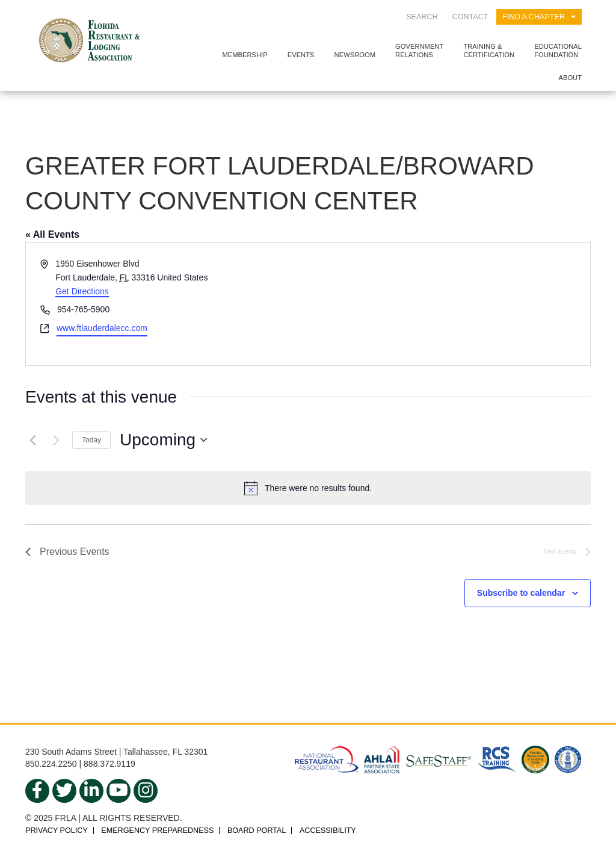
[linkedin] (91, 791)
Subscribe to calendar (521, 593)
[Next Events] (56, 440)
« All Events (52, 234)
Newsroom (355, 55)
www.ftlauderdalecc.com (102, 328)
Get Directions (82, 291)
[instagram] (146, 791)
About (570, 78)
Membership (245, 55)
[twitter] (64, 791)
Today (91, 440)
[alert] (308, 488)
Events (301, 55)
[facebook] (37, 791)
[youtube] (119, 791)
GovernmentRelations (419, 50)
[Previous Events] (32, 440)
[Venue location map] (448, 304)
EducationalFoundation (558, 50)
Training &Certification (489, 50)
